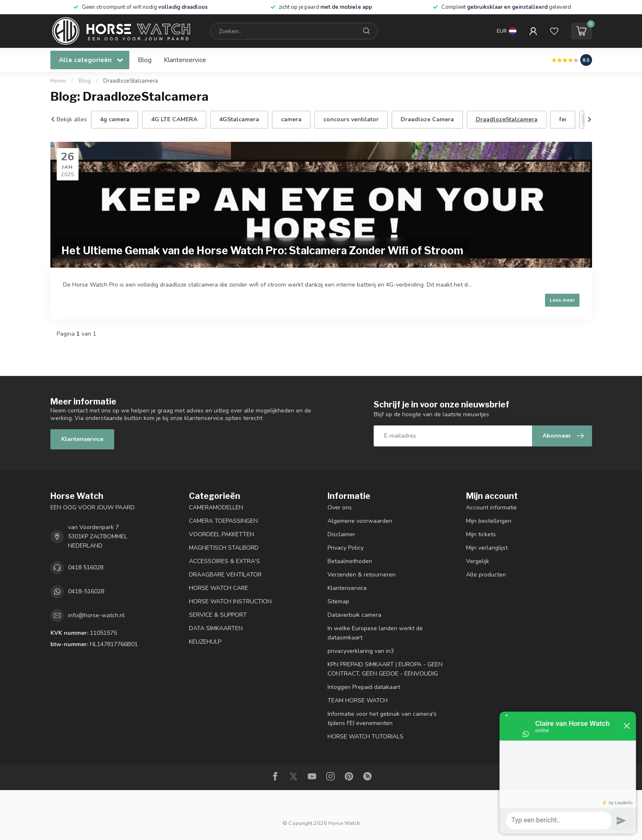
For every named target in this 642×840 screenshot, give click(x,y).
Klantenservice (185, 60)
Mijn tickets (481, 534)
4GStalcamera (239, 119)
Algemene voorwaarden (360, 521)
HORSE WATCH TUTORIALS (366, 737)
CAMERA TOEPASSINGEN (223, 521)
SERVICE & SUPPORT (218, 615)
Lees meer (562, 300)
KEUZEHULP (205, 642)
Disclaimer (341, 534)
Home (58, 81)
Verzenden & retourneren (362, 575)
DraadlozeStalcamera (131, 81)
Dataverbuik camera (354, 615)
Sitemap (338, 601)
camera (291, 119)
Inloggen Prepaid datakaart (364, 687)
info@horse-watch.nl (96, 615)
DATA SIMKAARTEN (216, 628)
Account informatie (491, 507)
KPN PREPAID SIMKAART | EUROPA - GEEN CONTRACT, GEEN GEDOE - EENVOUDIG (385, 669)
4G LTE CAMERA (174, 119)
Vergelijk (478, 561)
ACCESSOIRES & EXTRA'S (224, 561)
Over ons (340, 507)
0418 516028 (86, 567)
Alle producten (486, 575)
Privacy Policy (346, 548)
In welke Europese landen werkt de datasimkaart (375, 633)
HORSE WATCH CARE (219, 588)
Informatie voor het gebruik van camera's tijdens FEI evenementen (382, 719)
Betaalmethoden (350, 561)
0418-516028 (86, 591)
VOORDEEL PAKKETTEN (221, 534)
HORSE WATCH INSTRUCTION (230, 601)
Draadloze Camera (427, 119)
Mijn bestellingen (489, 521)
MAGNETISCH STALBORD (224, 548)
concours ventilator (351, 119)
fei (563, 119)
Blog (145, 60)
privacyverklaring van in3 (361, 651)
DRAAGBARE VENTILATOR (225, 575)
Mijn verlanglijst (487, 548)
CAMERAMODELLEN (216, 507)
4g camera (115, 119)
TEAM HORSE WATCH (358, 700)
